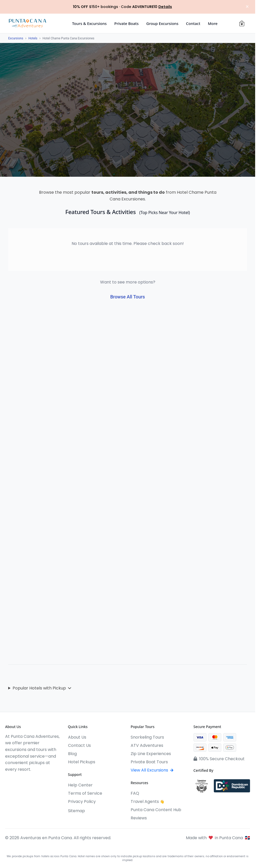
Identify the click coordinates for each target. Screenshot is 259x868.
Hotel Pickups (82, 762)
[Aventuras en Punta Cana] (27, 23)
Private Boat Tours (149, 762)
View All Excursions (152, 770)
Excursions (16, 38)
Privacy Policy (82, 801)
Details (165, 7)
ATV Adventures (147, 745)
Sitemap (76, 811)
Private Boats (126, 23)
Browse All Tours (127, 297)
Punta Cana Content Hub (156, 810)
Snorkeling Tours (147, 737)
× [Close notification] (246, 7)
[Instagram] (17, 780)
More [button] (213, 23)
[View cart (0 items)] (242, 23)
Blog (72, 754)
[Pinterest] (45, 780)
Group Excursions (162, 23)
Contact (193, 23)
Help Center (80, 785)
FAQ (135, 793)
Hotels (33, 38)
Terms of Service (85, 793)
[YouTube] (26, 780)
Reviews (139, 818)
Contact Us (79, 745)
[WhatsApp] (35, 780)
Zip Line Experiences (151, 754)
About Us (77, 737)
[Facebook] (8, 780)
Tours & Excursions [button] (89, 23)
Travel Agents (147, 801)
